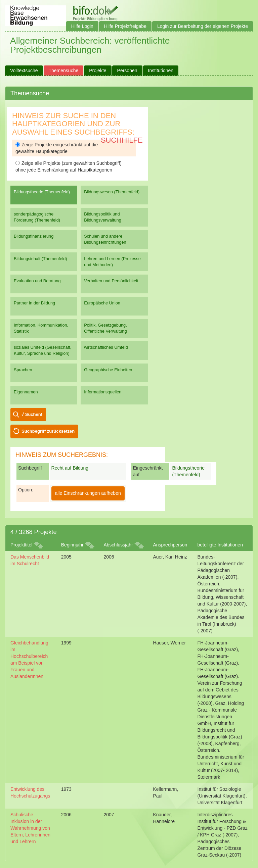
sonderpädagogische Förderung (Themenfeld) (37, 217)
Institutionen (161, 70)
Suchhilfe (122, 140)
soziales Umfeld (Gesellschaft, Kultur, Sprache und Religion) (42, 350)
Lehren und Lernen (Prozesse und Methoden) (112, 262)
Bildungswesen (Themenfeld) (112, 192)
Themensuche (64, 70)
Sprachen (23, 370)
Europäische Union (102, 303)
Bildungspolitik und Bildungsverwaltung (102, 217)
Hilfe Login (82, 26)
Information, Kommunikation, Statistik (41, 328)
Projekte (98, 70)
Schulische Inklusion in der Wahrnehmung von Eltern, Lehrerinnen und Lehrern (30, 828)
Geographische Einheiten (108, 370)
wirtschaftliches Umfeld (106, 347)
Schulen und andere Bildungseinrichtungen (105, 239)
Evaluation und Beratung (37, 281)
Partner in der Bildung (34, 303)
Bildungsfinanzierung (34, 236)
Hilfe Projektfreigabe (125, 26)
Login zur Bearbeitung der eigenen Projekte (203, 26)
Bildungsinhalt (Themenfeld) (40, 259)
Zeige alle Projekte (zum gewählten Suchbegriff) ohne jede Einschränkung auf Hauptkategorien (69, 166)
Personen (127, 70)
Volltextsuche (24, 70)
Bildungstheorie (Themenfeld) (42, 192)
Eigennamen (26, 392)
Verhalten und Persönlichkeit (111, 281)
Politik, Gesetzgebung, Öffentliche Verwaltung (105, 328)
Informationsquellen (103, 392)
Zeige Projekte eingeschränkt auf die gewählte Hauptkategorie (57, 148)
